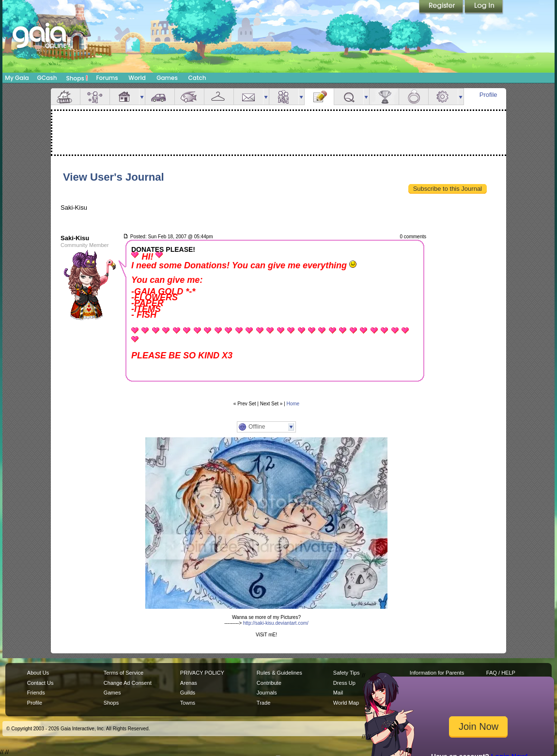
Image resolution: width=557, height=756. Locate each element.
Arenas (189, 683)
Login (484, 7)
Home (293, 404)
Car (160, 97)
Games (167, 78)
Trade (263, 703)
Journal (319, 97)
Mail (248, 97)
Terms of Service (124, 673)
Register (442, 7)
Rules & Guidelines (279, 673)
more (142, 97)
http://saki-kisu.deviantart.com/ (276, 623)
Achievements (384, 97)
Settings (443, 97)
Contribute (269, 683)
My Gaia (17, 78)
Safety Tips (347, 673)
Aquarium (189, 97)
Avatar (95, 97)
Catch (197, 78)
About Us (38, 673)
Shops (77, 78)
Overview (65, 97)
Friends (284, 97)
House (124, 97)
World (137, 78)
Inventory (219, 97)
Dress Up (344, 683)
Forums (107, 78)
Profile (488, 95)
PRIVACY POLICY (202, 673)
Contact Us (40, 683)
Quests (349, 97)
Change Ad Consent (128, 683)
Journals (267, 693)
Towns (188, 703)
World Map (346, 703)
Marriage (414, 97)
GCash (47, 78)
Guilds (188, 693)
